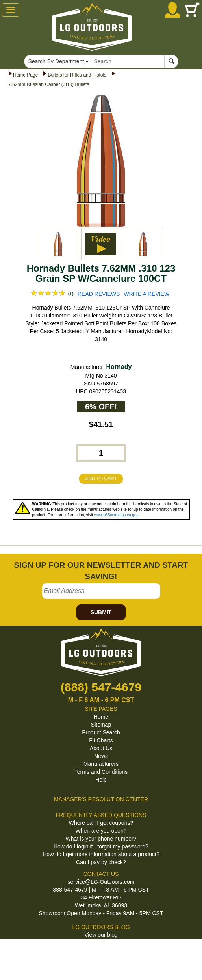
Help (101, 780)
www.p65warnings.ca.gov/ (117, 515)
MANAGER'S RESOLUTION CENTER (101, 799)
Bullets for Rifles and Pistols (77, 75)
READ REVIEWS (99, 294)
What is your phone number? (101, 839)
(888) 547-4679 (101, 687)
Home (101, 717)
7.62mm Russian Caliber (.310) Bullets (49, 84)
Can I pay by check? (101, 862)
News (101, 756)
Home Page (25, 75)
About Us (101, 748)
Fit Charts (101, 740)
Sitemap (101, 725)
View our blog (101, 935)
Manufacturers (101, 764)
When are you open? (101, 831)
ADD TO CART (101, 479)
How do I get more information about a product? (101, 854)
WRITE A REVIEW (146, 294)
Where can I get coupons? (101, 823)
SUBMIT (101, 612)
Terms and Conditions (101, 772)
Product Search (101, 732)
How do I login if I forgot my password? (101, 846)
